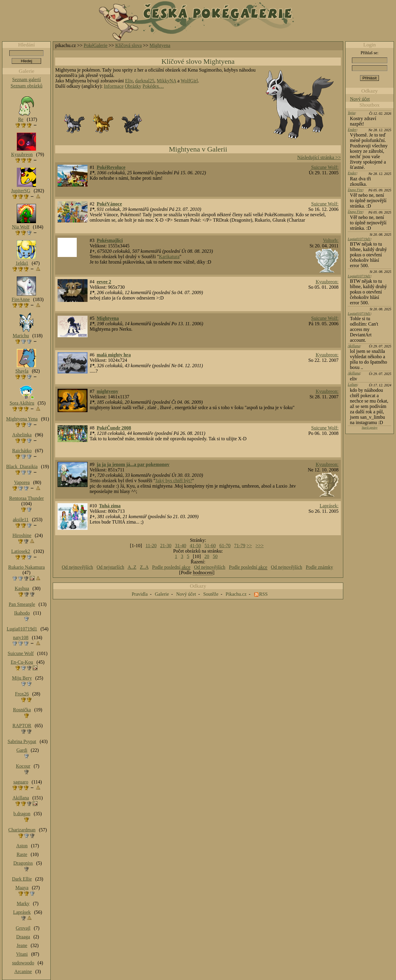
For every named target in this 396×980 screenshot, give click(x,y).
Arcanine (23, 971)
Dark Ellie (22, 879)
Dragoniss (23, 863)
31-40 (181, 546)
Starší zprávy (369, 428)
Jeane (22, 945)
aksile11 (21, 520)
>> (249, 546)
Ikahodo (22, 613)
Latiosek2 (21, 551)
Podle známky (319, 567)
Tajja (351, 113)
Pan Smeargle (22, 604)
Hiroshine (22, 535)
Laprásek (22, 912)
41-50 (195, 546)
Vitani (22, 954)
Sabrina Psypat (22, 741)
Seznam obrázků (26, 86)
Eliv (129, 81)
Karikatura (169, 257)
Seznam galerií (27, 80)
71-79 (240, 546)
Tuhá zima (110, 506)
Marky (23, 903)
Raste (22, 854)
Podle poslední (171, 567)
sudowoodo (23, 963)
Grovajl (23, 928)
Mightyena (160, 45)
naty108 (21, 638)
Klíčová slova (128, 45)
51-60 (210, 546)
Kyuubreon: (327, 282)
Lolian (352, 385)
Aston (22, 846)
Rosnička (22, 710)
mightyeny (107, 391)
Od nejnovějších (77, 567)
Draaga (23, 937)
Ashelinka (22, 435)
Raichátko (22, 451)
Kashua (22, 588)
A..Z (132, 567)
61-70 (225, 546)
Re (21, 119)
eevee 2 (104, 282)
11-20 (151, 546)
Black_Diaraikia (22, 466)
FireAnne (21, 299)
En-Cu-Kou (22, 662)
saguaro (21, 782)
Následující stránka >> (319, 157)
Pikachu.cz (236, 594)
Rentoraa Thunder (27, 498)
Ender (352, 130)
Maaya (22, 888)
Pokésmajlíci (110, 240)
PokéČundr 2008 (114, 428)
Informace (114, 86)
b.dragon (22, 814)
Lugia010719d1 (359, 239)
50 (215, 556)
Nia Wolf (21, 227)
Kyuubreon (22, 154)
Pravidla (140, 594)
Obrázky (133, 86)
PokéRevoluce (111, 167)
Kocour (23, 766)
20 (207, 556)
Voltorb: (331, 240)
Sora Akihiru (22, 403)
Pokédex (151, 86)
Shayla (22, 371)
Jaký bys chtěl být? (174, 481)
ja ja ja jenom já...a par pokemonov (133, 464)
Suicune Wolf (21, 653)
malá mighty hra (114, 355)
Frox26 (22, 694)
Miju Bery (22, 678)
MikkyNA (167, 81)
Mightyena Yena (22, 419)
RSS (263, 594)
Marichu (21, 336)
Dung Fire (355, 190)
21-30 (166, 546)
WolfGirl (189, 81)
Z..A (144, 567)
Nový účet (360, 99)
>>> (259, 546)
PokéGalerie (95, 45)
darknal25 (145, 81)
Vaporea (22, 482)
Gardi (22, 750)
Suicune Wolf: (325, 167)
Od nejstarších (110, 567)
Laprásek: (329, 506)
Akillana (354, 346)
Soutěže (211, 594)
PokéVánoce (109, 204)
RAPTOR (22, 726)
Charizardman (22, 830)
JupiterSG (21, 191)
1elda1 (22, 263)
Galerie (162, 594)
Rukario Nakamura (26, 567)
